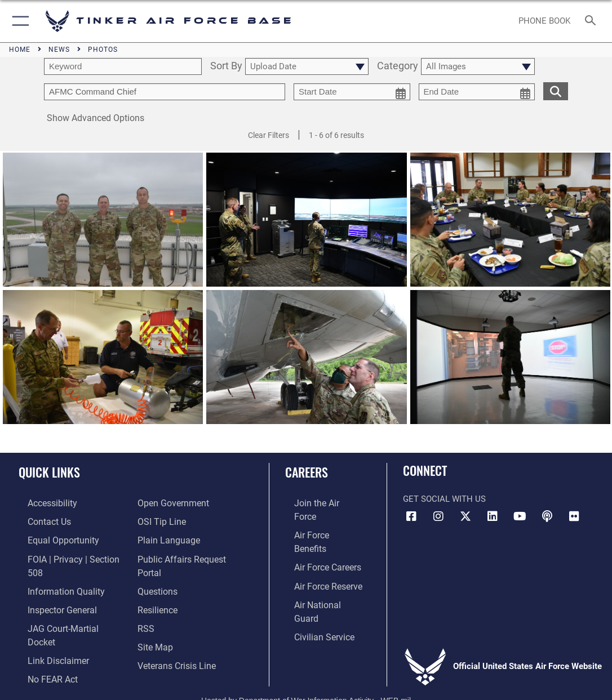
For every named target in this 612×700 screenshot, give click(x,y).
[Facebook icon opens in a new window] (411, 516)
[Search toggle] (593, 21)
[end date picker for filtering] (477, 92)
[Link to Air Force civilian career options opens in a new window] (314, 590)
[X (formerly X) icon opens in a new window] (465, 516)
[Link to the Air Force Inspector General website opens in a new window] (52, 590)
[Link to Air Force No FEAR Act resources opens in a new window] (43, 642)
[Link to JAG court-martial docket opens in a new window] (67, 607)
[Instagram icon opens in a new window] (438, 516)
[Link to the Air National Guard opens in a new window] (320, 572)
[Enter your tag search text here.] (165, 92)
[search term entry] (123, 66)
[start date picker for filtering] (352, 92)
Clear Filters (269, 135)
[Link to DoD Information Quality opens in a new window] (55, 572)
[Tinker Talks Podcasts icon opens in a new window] (547, 516)
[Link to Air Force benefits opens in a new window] (319, 520)
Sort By (226, 66)
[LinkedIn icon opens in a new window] (493, 516)
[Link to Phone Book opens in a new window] (545, 21)
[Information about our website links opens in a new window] (48, 625)
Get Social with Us (444, 499)
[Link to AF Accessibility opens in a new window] (43, 502)
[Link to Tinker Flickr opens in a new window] (574, 516)
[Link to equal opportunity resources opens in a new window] (52, 537)
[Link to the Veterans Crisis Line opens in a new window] (176, 654)
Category (398, 66)
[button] (18, 21)
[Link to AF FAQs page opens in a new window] (157, 585)
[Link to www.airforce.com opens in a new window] (319, 502)
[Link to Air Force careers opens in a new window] (318, 537)
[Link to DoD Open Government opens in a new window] (171, 502)
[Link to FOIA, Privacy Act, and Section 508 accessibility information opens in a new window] (70, 555)
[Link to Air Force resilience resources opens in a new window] (157, 602)
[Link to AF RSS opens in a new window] (145, 619)
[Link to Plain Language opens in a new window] (166, 537)
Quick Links (49, 472)
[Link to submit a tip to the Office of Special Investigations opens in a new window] (160, 520)
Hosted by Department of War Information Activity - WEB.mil (306, 675)
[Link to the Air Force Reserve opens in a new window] (318, 555)
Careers (307, 472)
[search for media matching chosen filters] (556, 90)
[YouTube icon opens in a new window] (520, 516)
